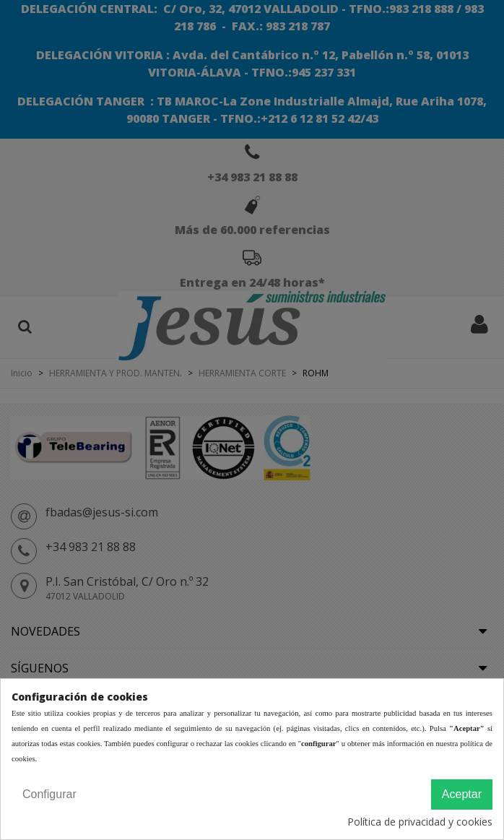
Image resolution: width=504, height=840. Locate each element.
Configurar (49, 794)
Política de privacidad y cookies (420, 822)
